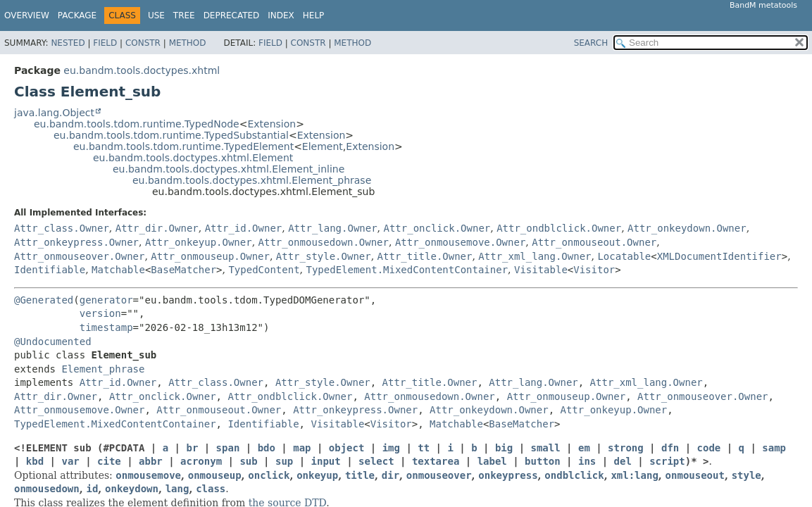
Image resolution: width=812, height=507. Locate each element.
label (492, 461)
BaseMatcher (183, 270)
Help (314, 15)
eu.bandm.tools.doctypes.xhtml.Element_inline (229, 169)
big (504, 448)
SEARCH (591, 43)
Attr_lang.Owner (332, 228)
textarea (436, 461)
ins (587, 461)
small (546, 448)
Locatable (624, 256)
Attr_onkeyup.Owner (199, 242)
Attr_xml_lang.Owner (535, 256)
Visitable (541, 270)
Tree (184, 15)
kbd (35, 461)
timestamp (106, 327)
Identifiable (50, 270)
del (623, 461)
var (70, 461)
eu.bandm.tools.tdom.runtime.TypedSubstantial (171, 135)
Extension (271, 124)
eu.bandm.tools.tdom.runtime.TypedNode (137, 124)
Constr (143, 43)
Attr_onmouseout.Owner (594, 242)
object (347, 448)
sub (248, 461)
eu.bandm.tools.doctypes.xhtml (142, 70)
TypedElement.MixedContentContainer (407, 270)
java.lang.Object (54, 113)
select (376, 461)
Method (188, 43)
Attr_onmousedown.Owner (324, 242)
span (228, 448)
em (584, 448)
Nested (68, 43)
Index (281, 15)
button (543, 461)
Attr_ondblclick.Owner (559, 228)
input (326, 461)
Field (105, 43)
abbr (151, 461)
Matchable (118, 270)
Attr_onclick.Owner (437, 228)
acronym (201, 461)
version (100, 313)
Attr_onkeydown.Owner (687, 228)
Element (323, 146)
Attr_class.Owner (62, 228)
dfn (670, 448)
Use (156, 15)
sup (284, 461)
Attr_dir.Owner (157, 228)
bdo (267, 448)
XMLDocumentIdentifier (719, 256)
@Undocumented (53, 342)
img (391, 448)
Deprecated (232, 15)
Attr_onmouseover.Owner (79, 256)
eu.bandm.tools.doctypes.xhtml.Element (193, 158)
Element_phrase (103, 369)
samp (774, 448)
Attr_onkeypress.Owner (76, 242)
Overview (27, 15)
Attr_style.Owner (324, 256)
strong (626, 448)
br (192, 448)
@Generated (44, 300)
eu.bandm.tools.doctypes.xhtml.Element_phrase (252, 180)
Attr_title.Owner (425, 256)
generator (106, 300)
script (667, 461)
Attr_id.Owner (244, 228)
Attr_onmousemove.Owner (460, 242)
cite (109, 461)
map (302, 448)
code (709, 448)
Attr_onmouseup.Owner (210, 256)
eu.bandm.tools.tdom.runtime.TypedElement (183, 146)
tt (424, 448)
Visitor (594, 270)
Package (77, 15)
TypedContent (264, 270)
